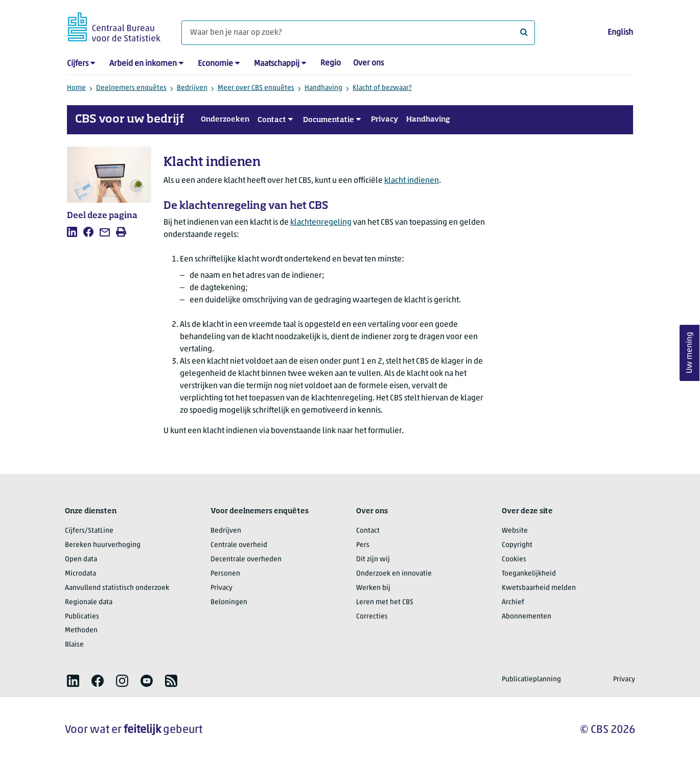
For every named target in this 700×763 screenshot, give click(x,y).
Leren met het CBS (385, 602)
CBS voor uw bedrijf (130, 120)
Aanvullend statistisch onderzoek (117, 588)
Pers (363, 545)
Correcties (372, 617)
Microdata (80, 574)
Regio (331, 63)
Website (515, 531)
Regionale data (89, 602)
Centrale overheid (239, 545)
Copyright (517, 545)
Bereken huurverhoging (103, 545)
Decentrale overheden (246, 559)
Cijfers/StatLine (89, 531)
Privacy (384, 120)
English (620, 33)
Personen (225, 574)
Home (76, 88)
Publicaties (82, 617)
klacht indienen (412, 181)
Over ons (368, 63)
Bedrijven (192, 88)
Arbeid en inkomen (143, 64)
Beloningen (229, 602)
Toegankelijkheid (529, 574)
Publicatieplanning (531, 679)
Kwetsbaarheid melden (539, 588)
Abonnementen (527, 617)
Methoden (81, 630)
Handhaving (323, 88)
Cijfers (78, 64)
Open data (81, 559)
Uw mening (690, 353)
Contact (272, 120)
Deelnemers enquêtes (131, 88)
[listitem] (72, 232)
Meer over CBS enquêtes (256, 88)
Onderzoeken (225, 120)
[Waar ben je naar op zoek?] (358, 33)
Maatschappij (277, 64)
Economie (215, 64)
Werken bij (373, 588)
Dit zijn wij (373, 559)
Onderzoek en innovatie (394, 574)
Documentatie (329, 120)
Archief (513, 602)
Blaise (74, 645)
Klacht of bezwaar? (382, 88)
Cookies (514, 559)
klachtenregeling (321, 223)
